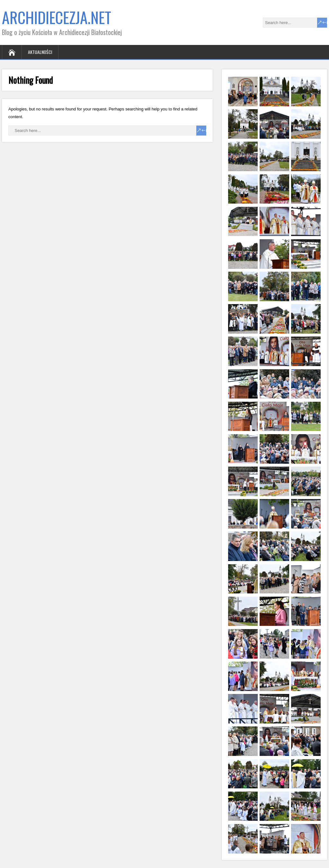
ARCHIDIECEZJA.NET (57, 17)
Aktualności (40, 52)
